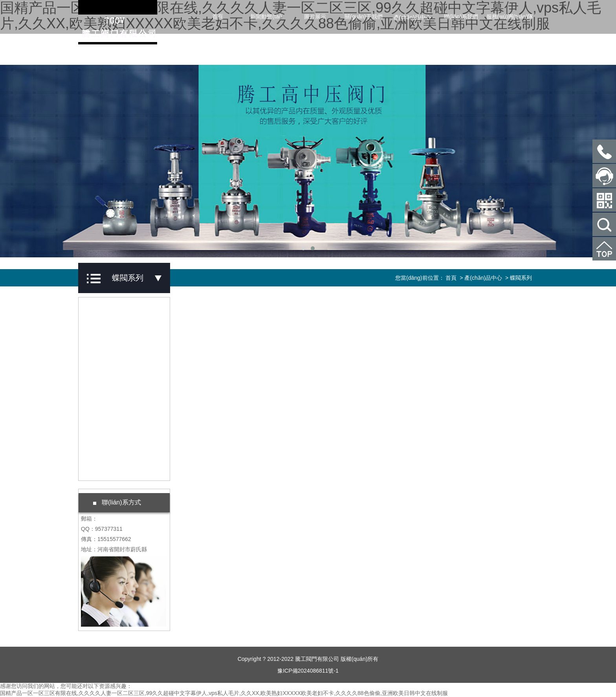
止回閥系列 (111, 379)
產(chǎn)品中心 (412, 17)
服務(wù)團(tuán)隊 (510, 17)
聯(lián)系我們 (461, 17)
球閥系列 (108, 356)
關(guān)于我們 (363, 17)
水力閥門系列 (113, 424)
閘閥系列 (108, 312)
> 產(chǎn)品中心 (480, 278)
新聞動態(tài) (266, 17)
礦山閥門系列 (113, 446)
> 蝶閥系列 (518, 278)
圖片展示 (315, 17)
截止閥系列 (111, 334)
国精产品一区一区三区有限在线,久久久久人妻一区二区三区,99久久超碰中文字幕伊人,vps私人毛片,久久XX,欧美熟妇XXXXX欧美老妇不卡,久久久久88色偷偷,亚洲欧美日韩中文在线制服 (224, 693)
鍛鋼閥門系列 (113, 468)
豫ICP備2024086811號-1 (308, 671)
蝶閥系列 (108, 401)
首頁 (218, 17)
